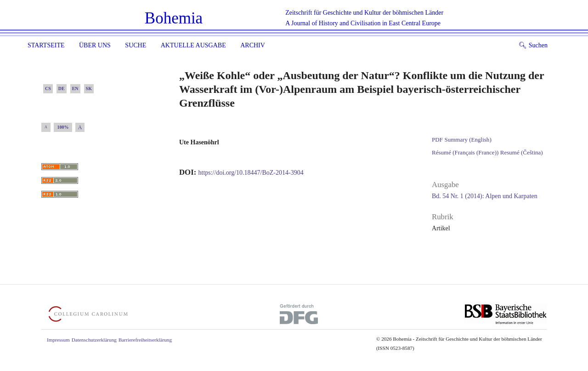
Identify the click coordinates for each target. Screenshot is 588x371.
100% (63, 127)
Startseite (46, 45)
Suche (136, 45)
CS (48, 88)
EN (75, 88)
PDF (437, 140)
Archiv (253, 45)
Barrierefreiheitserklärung (145, 340)
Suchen (533, 45)
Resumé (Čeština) (522, 152)
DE (62, 88)
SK (89, 88)
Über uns (95, 45)
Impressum (58, 340)
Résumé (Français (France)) (465, 152)
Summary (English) (468, 140)
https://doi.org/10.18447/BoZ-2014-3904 (251, 173)
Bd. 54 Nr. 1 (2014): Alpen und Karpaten (485, 196)
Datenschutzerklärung (94, 340)
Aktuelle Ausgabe (193, 45)
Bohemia (174, 18)
